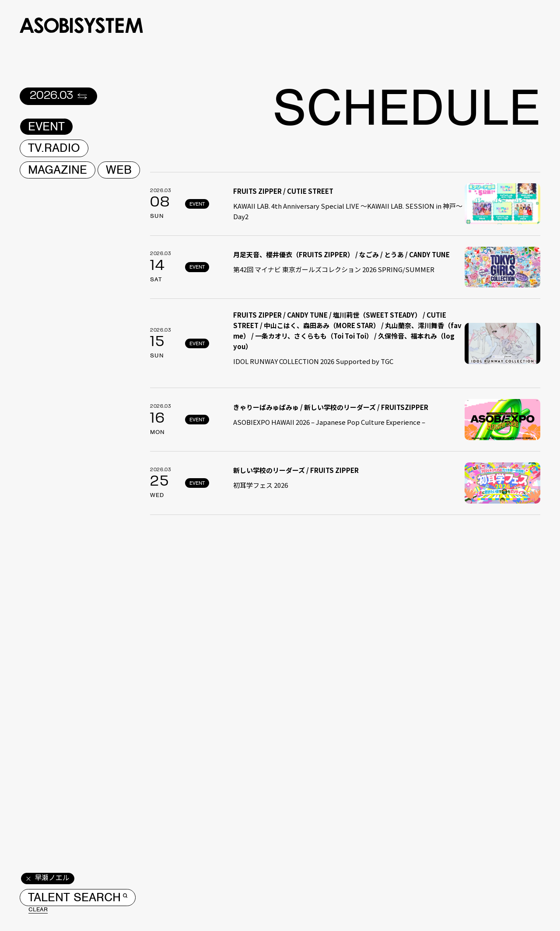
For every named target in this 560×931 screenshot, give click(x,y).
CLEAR (38, 910)
